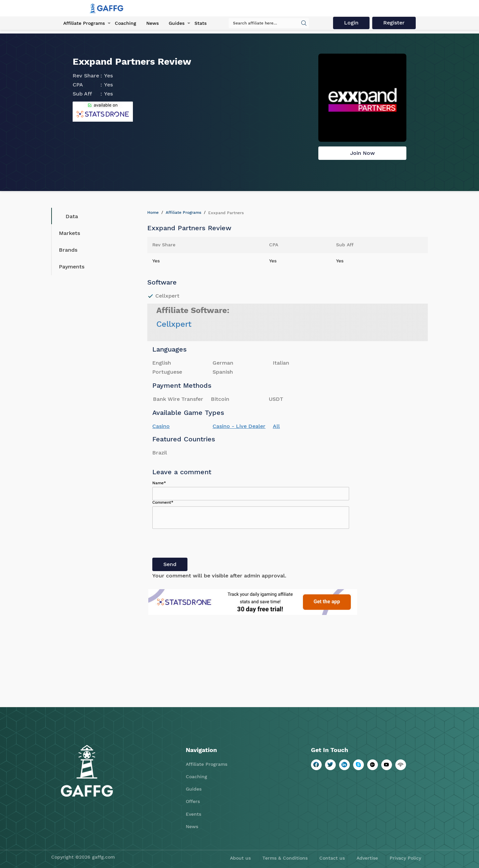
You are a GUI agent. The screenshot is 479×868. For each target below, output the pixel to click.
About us (240, 858)
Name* (159, 483)
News (152, 23)
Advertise (367, 858)
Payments (72, 267)
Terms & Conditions (285, 858)
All (276, 426)
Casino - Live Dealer (239, 426)
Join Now (363, 153)
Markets (69, 233)
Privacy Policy (405, 858)
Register (394, 23)
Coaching (126, 23)
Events (193, 814)
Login (351, 23)
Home (153, 212)
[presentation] (203, 545)
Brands (68, 250)
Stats (201, 23)
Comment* (163, 502)
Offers (193, 801)
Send (170, 564)
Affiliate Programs (84, 23)
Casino (161, 426)
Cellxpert (174, 324)
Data (67, 216)
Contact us (332, 858)
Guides (177, 23)
